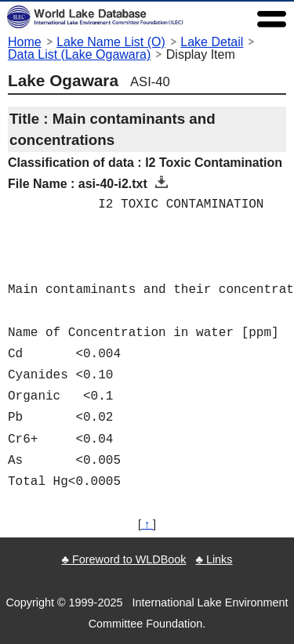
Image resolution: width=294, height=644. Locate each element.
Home (25, 42)
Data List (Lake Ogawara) (79, 54)
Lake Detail (212, 42)
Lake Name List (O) (111, 42)
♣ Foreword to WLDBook (123, 559)
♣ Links (214, 559)
